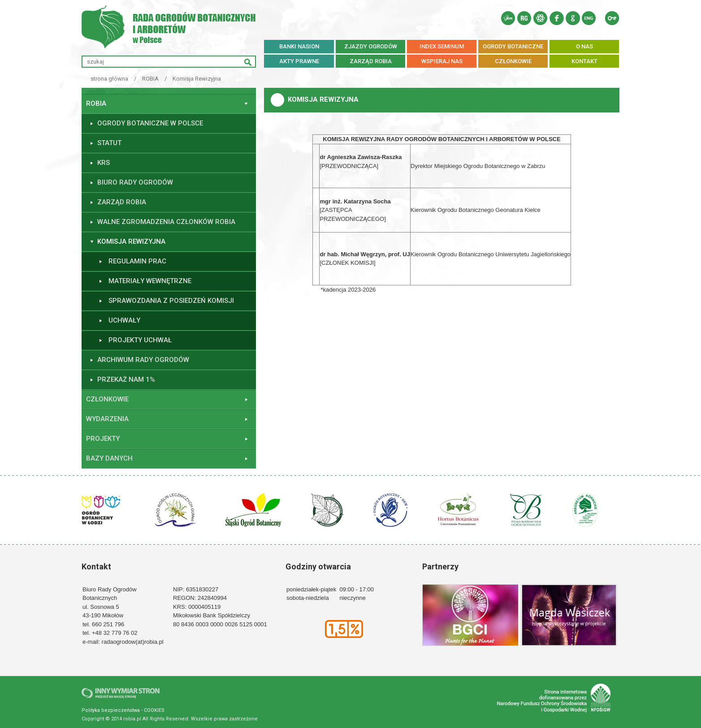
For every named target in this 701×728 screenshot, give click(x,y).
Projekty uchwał (140, 340)
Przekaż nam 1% (126, 379)
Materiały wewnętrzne (150, 281)
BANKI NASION (299, 46)
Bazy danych (109, 458)
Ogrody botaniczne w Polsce (150, 123)
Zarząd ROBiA (122, 202)
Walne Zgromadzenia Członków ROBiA (166, 222)
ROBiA (150, 79)
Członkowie (107, 399)
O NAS (584, 46)
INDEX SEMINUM (442, 46)
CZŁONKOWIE (513, 61)
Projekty (103, 439)
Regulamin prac (137, 261)
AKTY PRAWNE (299, 61)
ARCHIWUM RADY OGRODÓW (143, 360)
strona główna (109, 79)
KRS (104, 163)
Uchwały (124, 320)
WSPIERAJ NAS (442, 61)
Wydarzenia (107, 419)
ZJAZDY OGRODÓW (371, 46)
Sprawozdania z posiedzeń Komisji (171, 301)
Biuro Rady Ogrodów (135, 182)
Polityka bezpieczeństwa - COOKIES (123, 710)
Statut (109, 143)
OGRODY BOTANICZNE (513, 46)
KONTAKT (584, 61)
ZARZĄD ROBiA (371, 61)
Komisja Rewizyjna (197, 79)
